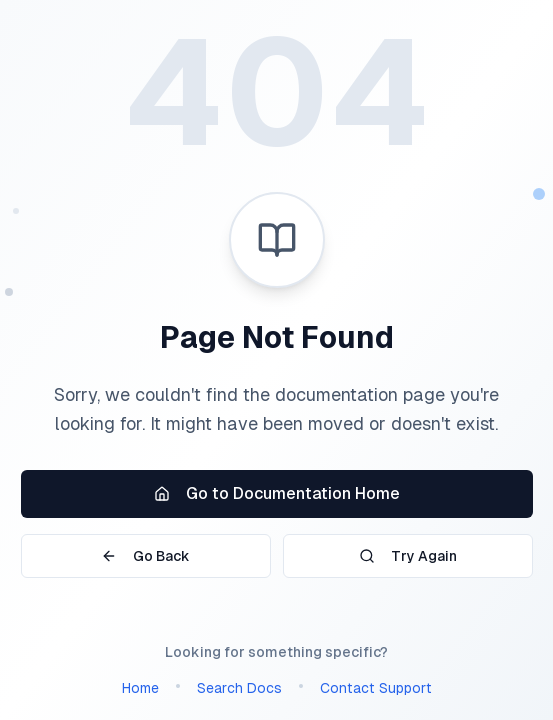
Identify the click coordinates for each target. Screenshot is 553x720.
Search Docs (239, 688)
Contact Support (376, 688)
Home (140, 688)
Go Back (145, 556)
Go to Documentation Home (277, 493)
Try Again (408, 556)
